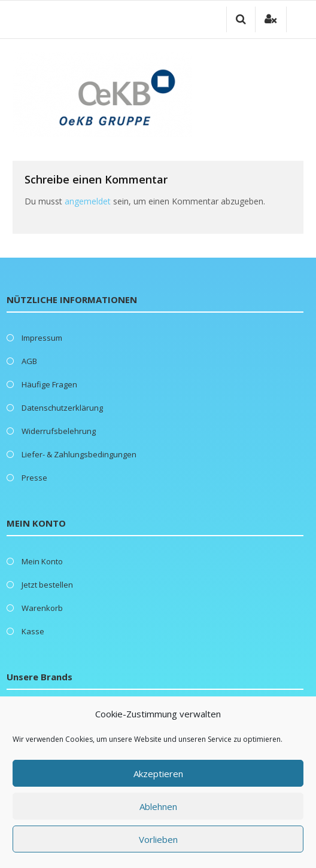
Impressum (42, 338)
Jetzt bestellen (47, 585)
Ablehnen (158, 806)
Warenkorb (42, 608)
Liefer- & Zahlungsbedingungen (79, 454)
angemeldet (88, 201)
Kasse (33, 631)
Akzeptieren (158, 774)
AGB (29, 361)
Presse (34, 478)
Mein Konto (42, 561)
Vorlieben (158, 839)
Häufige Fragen (49, 384)
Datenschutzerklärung (62, 408)
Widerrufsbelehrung (59, 431)
